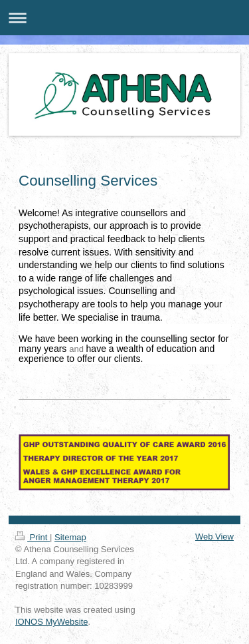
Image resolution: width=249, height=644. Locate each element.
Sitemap (70, 537)
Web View (214, 537)
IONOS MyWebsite (52, 622)
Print (33, 537)
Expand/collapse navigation (124, 18)
